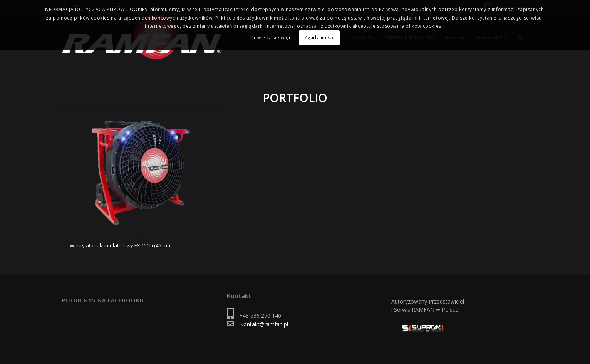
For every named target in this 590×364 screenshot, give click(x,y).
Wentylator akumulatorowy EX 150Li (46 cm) (120, 245)
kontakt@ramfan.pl (264, 324)
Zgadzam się (320, 38)
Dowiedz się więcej (273, 38)
